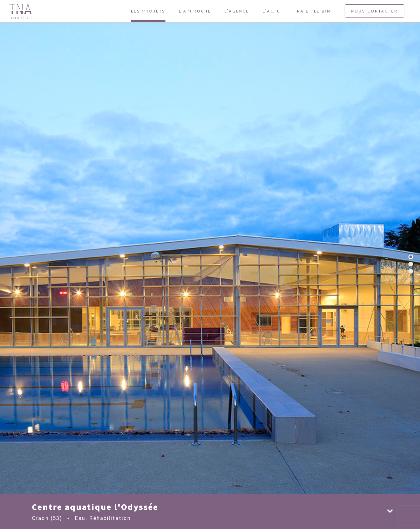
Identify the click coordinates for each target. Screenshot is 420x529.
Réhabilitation (110, 518)
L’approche (195, 11)
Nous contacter (374, 11)
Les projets (148, 11)
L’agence (237, 11)
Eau (80, 518)
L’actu (272, 11)
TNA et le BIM (313, 11)
